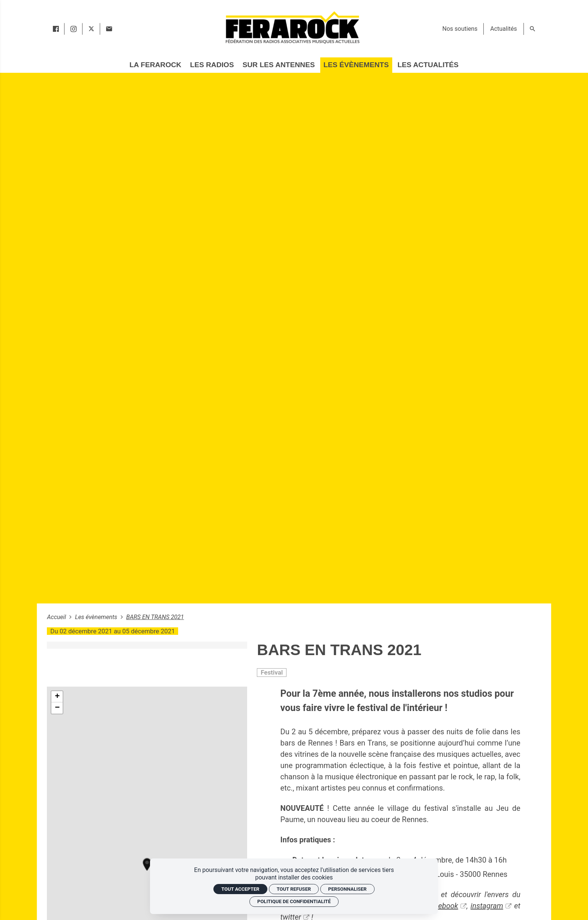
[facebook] (56, 29)
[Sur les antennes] (279, 65)
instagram (487, 906)
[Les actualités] (428, 65)
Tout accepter (240, 889)
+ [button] (57, 697)
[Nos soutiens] (460, 29)
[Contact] (109, 29)
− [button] (57, 708)
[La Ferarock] (155, 65)
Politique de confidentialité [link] (294, 901)
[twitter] (91, 29)
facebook (443, 906)
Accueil (57, 617)
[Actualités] (503, 29)
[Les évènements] (356, 65)
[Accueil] (292, 27)
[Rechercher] (532, 29)
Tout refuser (294, 889)
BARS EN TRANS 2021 (155, 617)
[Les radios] (212, 65)
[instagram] (73, 29)
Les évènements (97, 617)
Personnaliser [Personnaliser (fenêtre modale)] (347, 889)
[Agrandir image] (147, 645)
